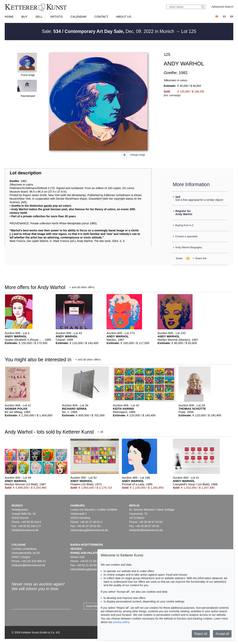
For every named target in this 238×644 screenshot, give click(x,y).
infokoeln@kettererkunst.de (28, 565)
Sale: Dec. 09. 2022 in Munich (109, 31)
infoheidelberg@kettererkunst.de (90, 569)
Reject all (201, 634)
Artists (57, 17)
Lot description (25, 173)
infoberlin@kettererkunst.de (146, 530)
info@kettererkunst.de (25, 530)
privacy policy (121, 622)
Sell (39, 17)
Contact (101, 17)
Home (9, 17)
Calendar (79, 17)
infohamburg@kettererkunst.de (89, 530)
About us (124, 17)
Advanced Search (222, 7)
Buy (24, 17)
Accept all (222, 634)
